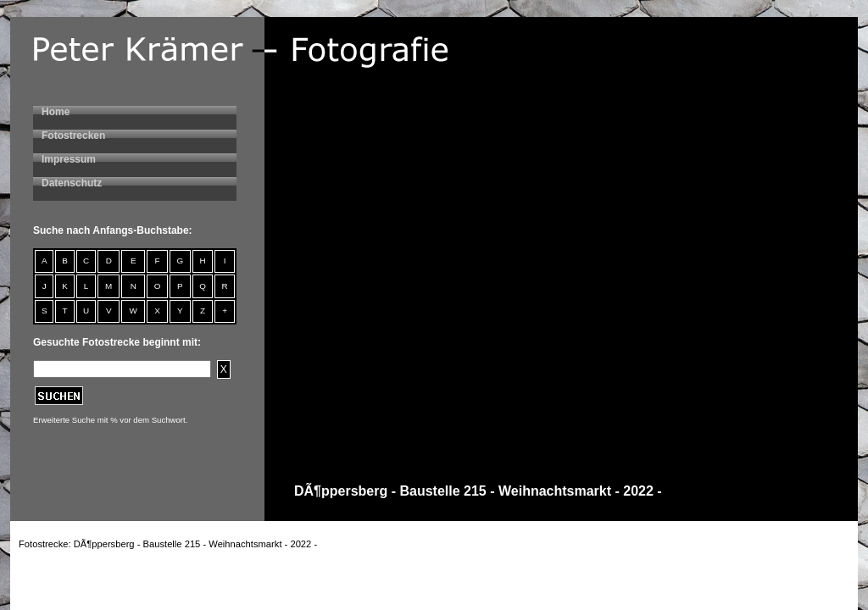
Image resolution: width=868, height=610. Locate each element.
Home (56, 112)
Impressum (69, 159)
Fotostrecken (73, 136)
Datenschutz (72, 183)
